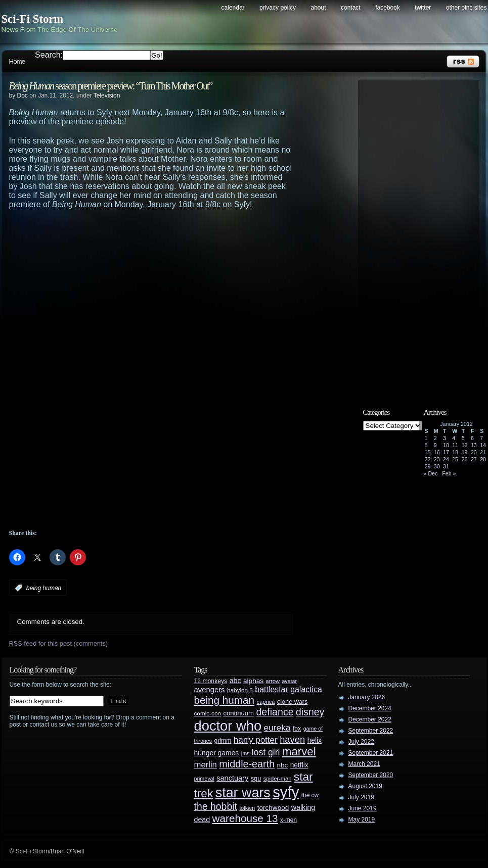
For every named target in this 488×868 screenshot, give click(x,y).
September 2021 (371, 753)
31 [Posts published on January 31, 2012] (446, 466)
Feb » (449, 473)
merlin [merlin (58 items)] (206, 765)
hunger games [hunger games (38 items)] (217, 753)
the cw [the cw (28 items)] (310, 795)
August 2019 (365, 786)
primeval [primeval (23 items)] (204, 779)
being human (44, 588)
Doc (23, 95)
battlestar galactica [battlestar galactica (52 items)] (289, 689)
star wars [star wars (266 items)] (243, 793)
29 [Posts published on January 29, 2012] (428, 466)
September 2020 (371, 775)
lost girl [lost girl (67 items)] (266, 752)
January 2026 (367, 697)
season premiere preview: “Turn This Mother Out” (111, 86)
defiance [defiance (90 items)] (275, 712)
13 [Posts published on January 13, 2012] (474, 445)
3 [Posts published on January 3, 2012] (445, 438)
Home (17, 61)
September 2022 (371, 731)
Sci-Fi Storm (33, 19)
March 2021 (364, 764)
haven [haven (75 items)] (292, 739)
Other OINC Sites (467, 8)
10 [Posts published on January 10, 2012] (446, 445)
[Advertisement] (171, 237)
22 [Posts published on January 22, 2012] (428, 459)
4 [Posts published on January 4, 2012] (454, 438)
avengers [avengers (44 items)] (210, 690)
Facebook (388, 8)
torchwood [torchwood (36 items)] (273, 808)
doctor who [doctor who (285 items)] (228, 726)
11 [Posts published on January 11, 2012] (455, 445)
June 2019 (363, 808)
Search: (49, 55)
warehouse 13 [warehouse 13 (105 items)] (245, 818)
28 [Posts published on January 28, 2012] (483, 459)
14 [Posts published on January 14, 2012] (483, 445)
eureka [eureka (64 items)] (277, 728)
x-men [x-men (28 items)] (289, 820)
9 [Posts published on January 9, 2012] (435, 445)
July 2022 (361, 742)
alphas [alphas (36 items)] (253, 681)
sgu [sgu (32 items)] (256, 778)
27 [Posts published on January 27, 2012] (474, 459)
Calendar (233, 8)
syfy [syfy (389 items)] (286, 792)
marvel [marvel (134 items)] (299, 752)
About (319, 8)
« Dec (431, 473)
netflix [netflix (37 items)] (299, 765)
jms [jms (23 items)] (246, 753)
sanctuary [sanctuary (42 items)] (232, 778)
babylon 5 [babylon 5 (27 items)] (240, 690)
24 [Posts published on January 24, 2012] (446, 459)
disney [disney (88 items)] (310, 712)
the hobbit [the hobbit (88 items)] (216, 806)
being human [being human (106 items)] (225, 700)
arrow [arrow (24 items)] (273, 681)
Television (107, 95)
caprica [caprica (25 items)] (266, 702)
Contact (351, 8)
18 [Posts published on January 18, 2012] (455, 452)
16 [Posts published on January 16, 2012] (437, 452)
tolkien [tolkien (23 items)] (247, 808)
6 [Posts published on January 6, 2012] (472, 438)
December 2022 (370, 719)
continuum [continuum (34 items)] (238, 713)
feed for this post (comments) (59, 643)
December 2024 (370, 708)
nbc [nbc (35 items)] (283, 765)
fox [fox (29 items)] (297, 729)
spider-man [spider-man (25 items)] (278, 779)
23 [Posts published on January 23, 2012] (437, 459)
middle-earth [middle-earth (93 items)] (247, 764)
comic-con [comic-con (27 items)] (208, 713)
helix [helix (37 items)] (315, 740)
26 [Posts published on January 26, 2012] (465, 459)
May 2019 (362, 819)
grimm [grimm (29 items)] (223, 741)
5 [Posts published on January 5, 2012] (463, 438)
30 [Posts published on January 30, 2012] (437, 466)
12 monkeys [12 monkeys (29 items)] (211, 681)
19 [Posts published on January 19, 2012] (465, 452)
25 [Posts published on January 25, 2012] (455, 459)
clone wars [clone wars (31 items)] (293, 702)
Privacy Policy (278, 8)
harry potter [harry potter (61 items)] (256, 740)
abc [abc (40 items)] (235, 681)
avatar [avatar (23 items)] (289, 681)
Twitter (423, 8)
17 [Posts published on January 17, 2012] (446, 452)
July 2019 (361, 797)
